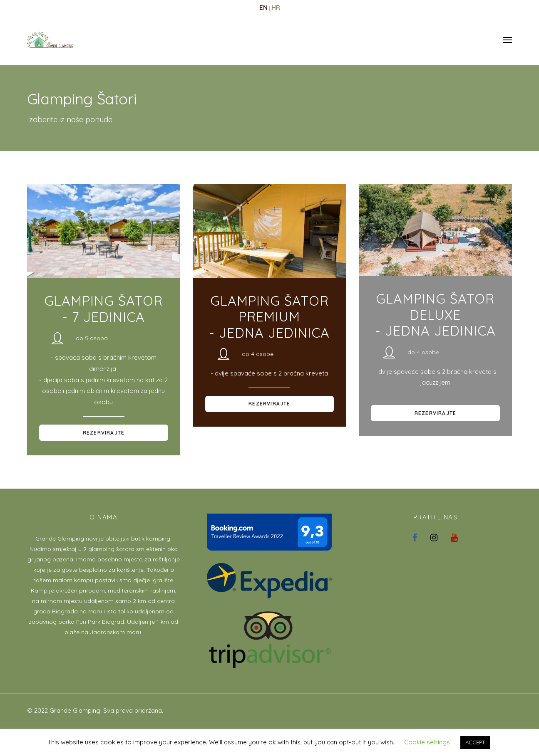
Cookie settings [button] (427, 742)
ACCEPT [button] (475, 742)
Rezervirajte (104, 433)
